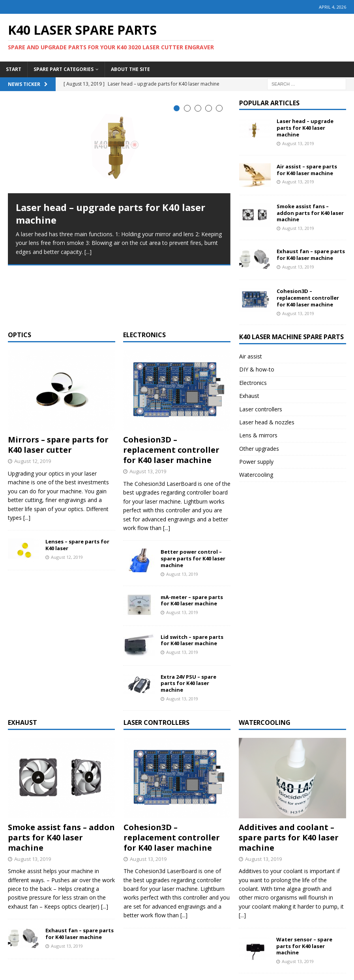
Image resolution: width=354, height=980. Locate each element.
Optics (20, 277)
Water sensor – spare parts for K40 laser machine (304, 889)
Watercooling (256, 475)
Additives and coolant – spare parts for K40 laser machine (289, 780)
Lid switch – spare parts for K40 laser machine (192, 583)
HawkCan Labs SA (238, 972)
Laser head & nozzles (267, 422)
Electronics (144, 277)
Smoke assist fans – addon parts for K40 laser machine (310, 213)
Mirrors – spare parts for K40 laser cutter (58, 387)
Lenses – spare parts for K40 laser (77, 487)
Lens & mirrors (258, 435)
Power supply (256, 462)
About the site (130, 69)
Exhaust (249, 396)
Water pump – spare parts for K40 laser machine (311, 930)
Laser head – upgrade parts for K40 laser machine (111, 213)
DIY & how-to (257, 369)
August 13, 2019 (148, 414)
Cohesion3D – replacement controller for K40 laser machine (171, 392)
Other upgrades (259, 449)
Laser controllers (261, 409)
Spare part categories (64, 69)
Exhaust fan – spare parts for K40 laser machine (311, 255)
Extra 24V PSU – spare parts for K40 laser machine (188, 626)
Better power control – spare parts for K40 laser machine (193, 501)
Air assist (251, 356)
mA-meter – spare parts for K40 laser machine (192, 543)
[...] (88, 252)
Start (14, 69)
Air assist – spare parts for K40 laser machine (307, 170)
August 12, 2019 (33, 403)
